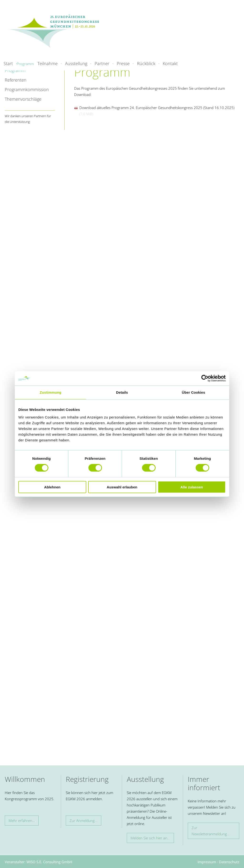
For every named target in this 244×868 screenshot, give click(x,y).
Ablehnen (52, 487)
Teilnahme (48, 63)
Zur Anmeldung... (84, 821)
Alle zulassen (192, 487)
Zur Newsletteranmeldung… (211, 831)
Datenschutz (229, 862)
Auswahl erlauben (122, 487)
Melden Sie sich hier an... (150, 838)
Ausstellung (76, 63)
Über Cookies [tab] (193, 392)
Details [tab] (122, 392)
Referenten (16, 80)
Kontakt (170, 63)
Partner (102, 63)
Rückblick (146, 63)
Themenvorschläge (23, 99)
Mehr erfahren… (22, 821)
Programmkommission (27, 89)
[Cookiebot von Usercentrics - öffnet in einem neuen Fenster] (205, 378)
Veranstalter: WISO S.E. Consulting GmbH (38, 862)
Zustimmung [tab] (51, 392)
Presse (123, 63)
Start (8, 63)
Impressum (207, 862)
